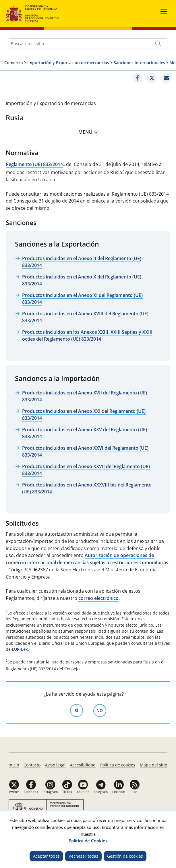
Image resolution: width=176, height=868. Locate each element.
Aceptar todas (46, 856)
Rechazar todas (83, 856)
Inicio (14, 765)
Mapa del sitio (153, 765)
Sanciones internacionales (139, 63)
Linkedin (119, 792)
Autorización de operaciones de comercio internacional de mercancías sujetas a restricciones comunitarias (87, 559)
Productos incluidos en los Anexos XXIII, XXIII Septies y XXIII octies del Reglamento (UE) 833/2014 (87, 335)
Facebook (31, 792)
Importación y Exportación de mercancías (68, 63)
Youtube (83, 792)
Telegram (101, 792)
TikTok (67, 792)
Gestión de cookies (125, 856)
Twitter (14, 792)
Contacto (32, 765)
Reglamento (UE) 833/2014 (34, 164)
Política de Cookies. (89, 841)
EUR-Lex (20, 649)
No (101, 710)
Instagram (50, 792)
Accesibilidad (83, 765)
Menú (85, 132)
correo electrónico (98, 598)
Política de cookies (118, 765)
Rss (135, 792)
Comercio (14, 63)
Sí (79, 710)
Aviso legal (55, 765)
